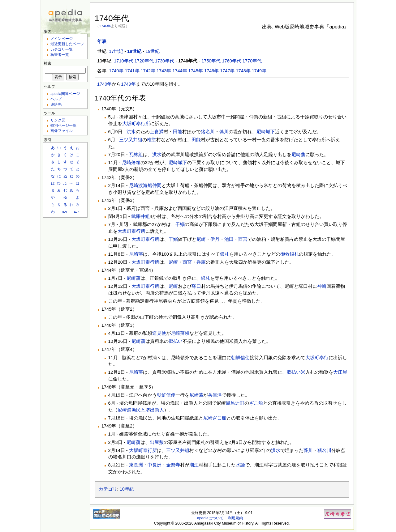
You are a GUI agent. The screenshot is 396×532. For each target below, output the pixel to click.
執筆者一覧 (60, 55)
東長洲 (136, 465)
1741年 (132, 71)
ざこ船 (256, 403)
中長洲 (155, 465)
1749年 (259, 71)
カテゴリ (108, 489)
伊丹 (215, 239)
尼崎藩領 (131, 163)
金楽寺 (173, 465)
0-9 (65, 212)
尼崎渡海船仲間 (145, 185)
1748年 (243, 71)
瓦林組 (136, 155)
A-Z (77, 212)
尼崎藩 (298, 155)
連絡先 (56, 104)
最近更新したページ (67, 44)
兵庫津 (215, 395)
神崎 (322, 286)
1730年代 (165, 61)
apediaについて (210, 518)
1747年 (227, 71)
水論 (240, 465)
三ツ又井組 (131, 140)
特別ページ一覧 (63, 125)
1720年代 (144, 61)
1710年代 (123, 61)
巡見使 (159, 333)
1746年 (105, 26)
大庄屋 (340, 372)
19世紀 (153, 51)
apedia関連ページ (65, 94)
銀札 (225, 254)
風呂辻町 (235, 403)
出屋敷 (157, 442)
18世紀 (134, 51)
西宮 (243, 239)
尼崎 (201, 239)
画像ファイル (62, 131)
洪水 (131, 132)
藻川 (224, 132)
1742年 (148, 71)
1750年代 (211, 61)
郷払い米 (296, 372)
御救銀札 (290, 254)
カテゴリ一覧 (62, 49)
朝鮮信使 (240, 358)
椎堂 (152, 140)
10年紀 (127, 489)
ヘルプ (56, 99)
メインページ (62, 38)
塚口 (196, 286)
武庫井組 (140, 216)
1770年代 (252, 61)
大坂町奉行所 (136, 124)
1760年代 (231, 61)
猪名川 (208, 132)
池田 (229, 239)
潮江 (194, 465)
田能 (178, 132)
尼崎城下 (266, 132)
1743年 (164, 71)
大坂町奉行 (317, 358)
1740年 (116, 71)
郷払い (176, 341)
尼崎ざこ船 (215, 418)
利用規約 (235, 518)
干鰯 (180, 224)
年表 (102, 41)
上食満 (157, 132)
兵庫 (201, 262)
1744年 (180, 71)
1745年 (196, 71)
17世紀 (116, 51)
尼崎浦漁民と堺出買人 (141, 410)
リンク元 (58, 120)
